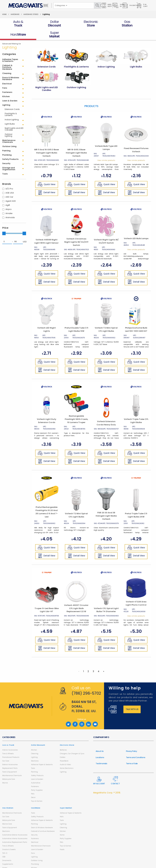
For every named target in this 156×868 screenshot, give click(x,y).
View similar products (106, 149)
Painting (34, 761)
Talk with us (132, 698)
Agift (8, 194)
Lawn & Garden (37, 768)
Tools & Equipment (10, 761)
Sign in (118, 5)
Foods (62, 839)
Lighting (34, 746)
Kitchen (34, 739)
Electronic (35, 750)
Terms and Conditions (136, 746)
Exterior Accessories (10, 754)
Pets (33, 783)
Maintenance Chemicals (12, 765)
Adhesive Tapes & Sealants (42, 754)
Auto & (8, 734)
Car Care (6, 750)
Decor (33, 786)
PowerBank (64, 750)
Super (66, 797)
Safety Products (37, 765)
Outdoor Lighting (9, 124)
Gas (8, 797)
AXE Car (9, 186)
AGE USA (10, 182)
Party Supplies (37, 779)
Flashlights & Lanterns (11, 103)
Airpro (9, 198)
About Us (100, 740)
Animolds (10, 206)
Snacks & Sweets (9, 839)
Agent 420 (11, 190)
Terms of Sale (132, 753)
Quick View (47, 174)
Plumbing (35, 853)
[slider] (4, 222)
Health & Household (10, 860)
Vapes (5, 857)
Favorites (130, 5)
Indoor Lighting (12, 109)
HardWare (15, 14)
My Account (99, 770)
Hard (36, 797)
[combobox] (61, 5)
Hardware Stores (31, 14)
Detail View (47, 182)
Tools (33, 757)
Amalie (9, 202)
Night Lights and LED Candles (14, 118)
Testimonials (101, 753)
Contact (115, 770)
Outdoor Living (37, 850)
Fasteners (35, 776)
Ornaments (7, 850)
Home (4, 14)
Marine (5, 772)
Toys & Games (37, 790)
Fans (33, 842)
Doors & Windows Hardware (42, 817)
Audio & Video (65, 754)
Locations (100, 746)
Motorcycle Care (9, 768)
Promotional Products (11, 746)
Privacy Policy (132, 740)
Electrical (35, 831)
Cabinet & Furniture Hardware (43, 820)
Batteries (63, 739)
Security (34, 824)
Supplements (8, 853)
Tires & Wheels (8, 743)
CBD (4, 846)
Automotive (36, 772)
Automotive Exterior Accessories (15, 824)
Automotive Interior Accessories (15, 828)
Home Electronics (67, 757)
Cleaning (35, 743)
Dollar (38, 734)
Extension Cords (12, 98)
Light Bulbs (10, 113)
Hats (62, 806)
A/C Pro (9, 178)
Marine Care (7, 813)
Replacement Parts (10, 757)
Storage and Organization (41, 864)
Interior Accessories (10, 739)
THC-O (5, 842)
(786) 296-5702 (86, 682)
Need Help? (106, 5)
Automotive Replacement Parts (15, 831)
